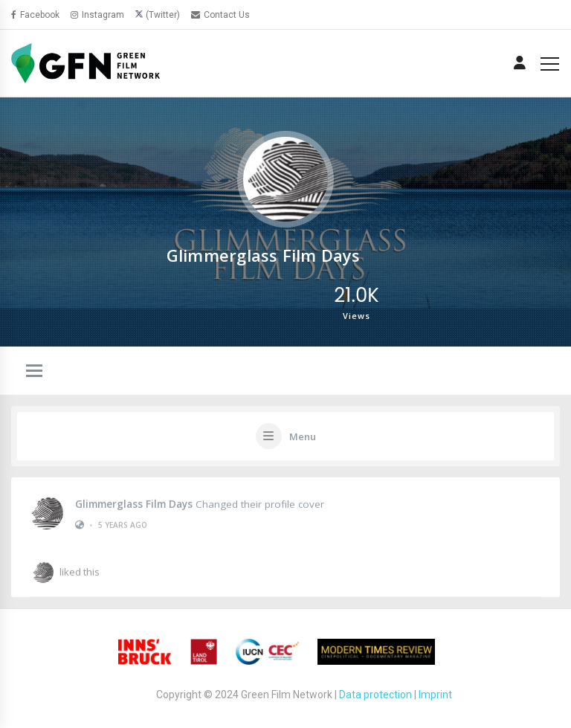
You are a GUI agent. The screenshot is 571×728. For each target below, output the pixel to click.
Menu (303, 437)
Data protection (375, 695)
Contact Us (220, 15)
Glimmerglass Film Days (134, 503)
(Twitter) (163, 15)
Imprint (435, 695)
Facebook (35, 15)
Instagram (97, 15)
